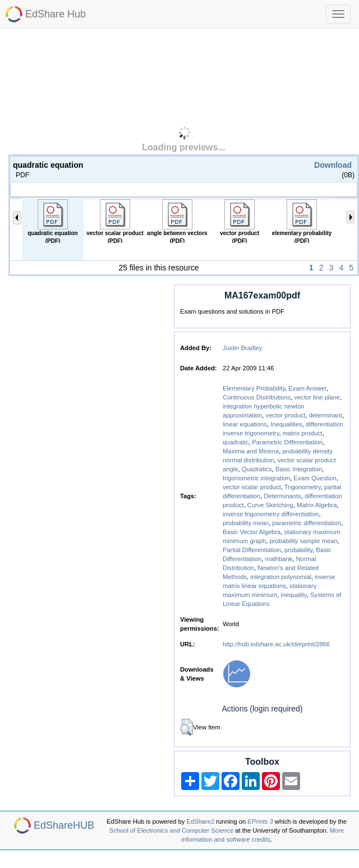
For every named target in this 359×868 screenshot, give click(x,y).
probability (298, 550)
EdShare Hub (56, 14)
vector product (286, 415)
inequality (293, 595)
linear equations (245, 424)
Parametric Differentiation (287, 442)
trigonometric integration (256, 478)
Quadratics (257, 469)
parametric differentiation (307, 523)
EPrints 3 (260, 821)
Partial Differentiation (252, 550)
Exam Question (315, 478)
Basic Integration (299, 469)
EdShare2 (201, 821)
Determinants (282, 496)
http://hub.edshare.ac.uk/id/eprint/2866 (276, 644)
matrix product (303, 433)
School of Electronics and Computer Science (171, 830)
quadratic (236, 442)
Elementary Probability (254, 388)
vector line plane (317, 397)
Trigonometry (303, 487)
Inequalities (286, 424)
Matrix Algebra (317, 505)
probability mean (246, 523)
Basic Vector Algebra (252, 532)
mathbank (279, 559)
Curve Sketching (270, 505)
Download (333, 165)
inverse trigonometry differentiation (271, 514)
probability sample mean (303, 541)
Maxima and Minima (251, 451)
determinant (326, 415)
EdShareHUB (64, 825)
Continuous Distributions (257, 397)
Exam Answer (307, 388)
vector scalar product (252, 487)
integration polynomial (281, 577)
